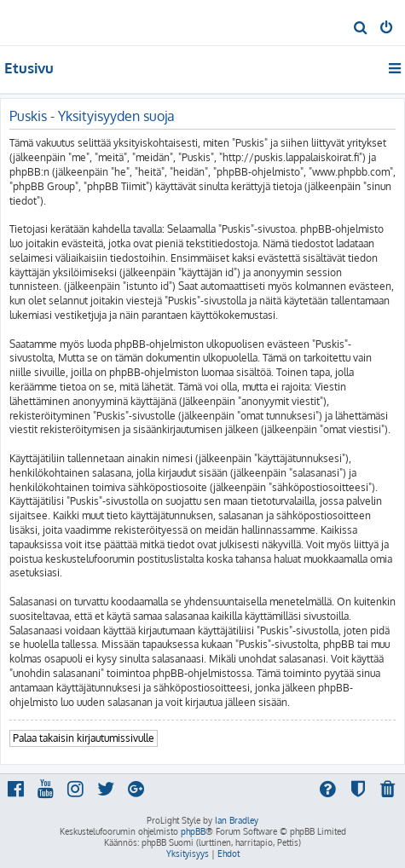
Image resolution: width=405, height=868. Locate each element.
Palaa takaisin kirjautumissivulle (84, 738)
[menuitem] (361, 29)
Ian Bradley (237, 820)
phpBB (193, 831)
